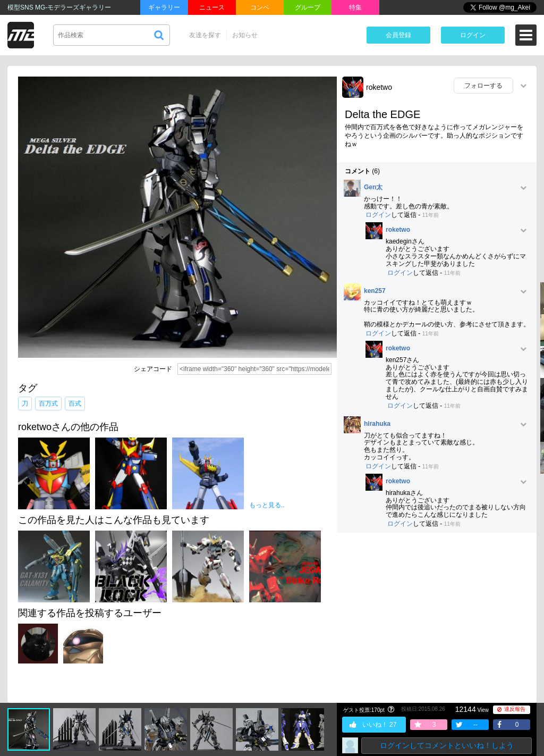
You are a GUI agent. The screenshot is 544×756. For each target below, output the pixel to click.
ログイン (473, 35)
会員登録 (398, 35)
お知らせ (245, 35)
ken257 (375, 291)
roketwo (379, 87)
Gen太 (373, 187)
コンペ (260, 7)
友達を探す (205, 35)
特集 (355, 7)
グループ (308, 7)
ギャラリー (164, 7)
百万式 (48, 404)
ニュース (212, 7)
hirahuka (377, 424)
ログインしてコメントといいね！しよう (447, 745)
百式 (75, 404)
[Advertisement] (437, 618)
